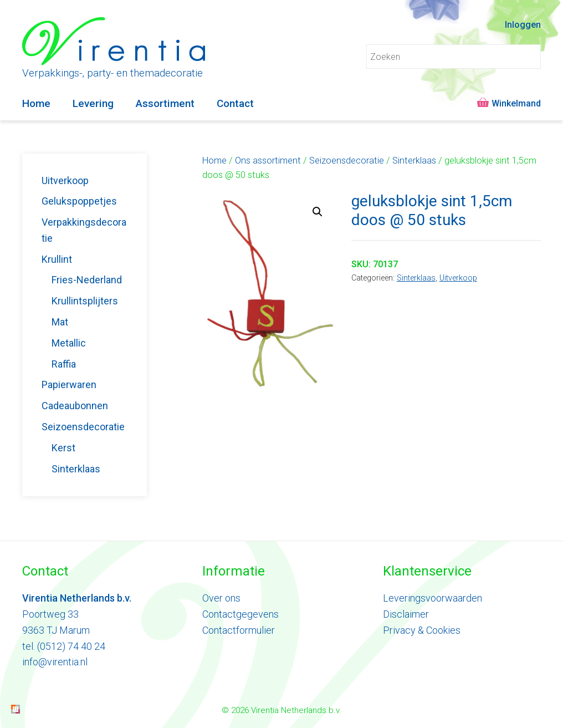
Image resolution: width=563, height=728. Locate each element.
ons (232, 598)
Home (36, 103)
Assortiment (165, 103)
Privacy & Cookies (422, 630)
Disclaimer (406, 614)
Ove (211, 598)
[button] (318, 212)
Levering (93, 103)
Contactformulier (239, 630)
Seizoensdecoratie (347, 161)
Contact (235, 103)
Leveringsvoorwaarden (433, 598)
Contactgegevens (240, 614)
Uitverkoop (458, 278)
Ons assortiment (268, 161)
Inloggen (523, 25)
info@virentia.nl (55, 662)
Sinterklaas (414, 161)
